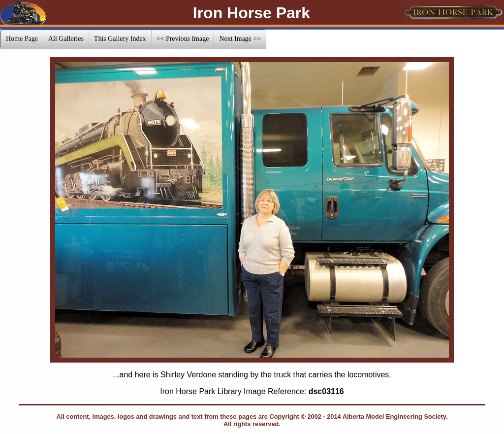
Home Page (22, 39)
